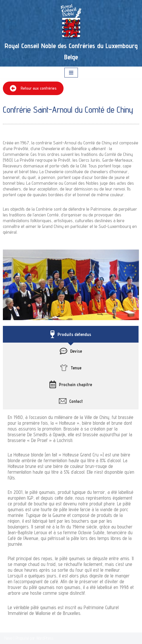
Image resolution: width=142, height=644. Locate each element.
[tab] (71, 334)
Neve (8, 638)
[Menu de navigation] (71, 73)
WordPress (45, 638)
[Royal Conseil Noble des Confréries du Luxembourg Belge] (71, 33)
